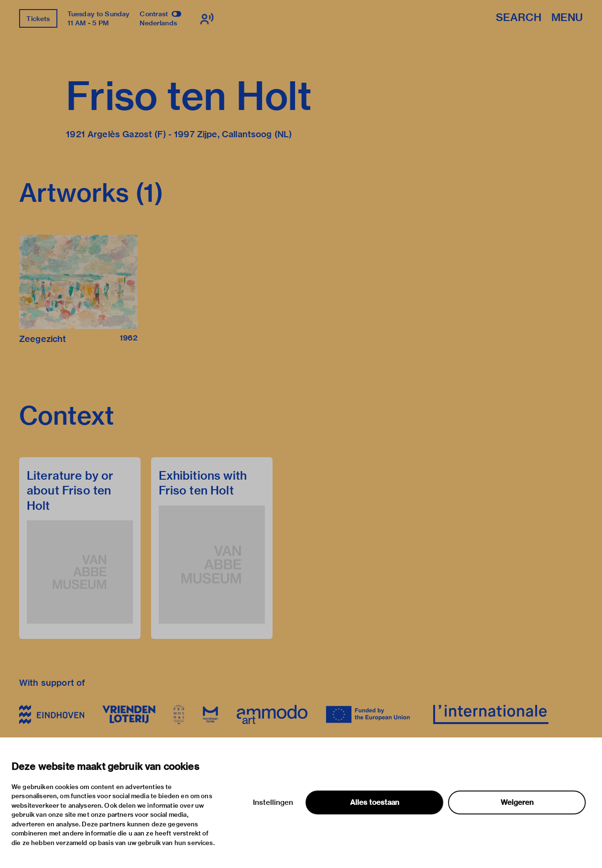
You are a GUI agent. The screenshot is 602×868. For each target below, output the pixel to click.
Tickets (38, 19)
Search (519, 18)
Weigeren (517, 802)
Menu (567, 18)
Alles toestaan (375, 802)
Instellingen (273, 802)
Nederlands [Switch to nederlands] (158, 23)
